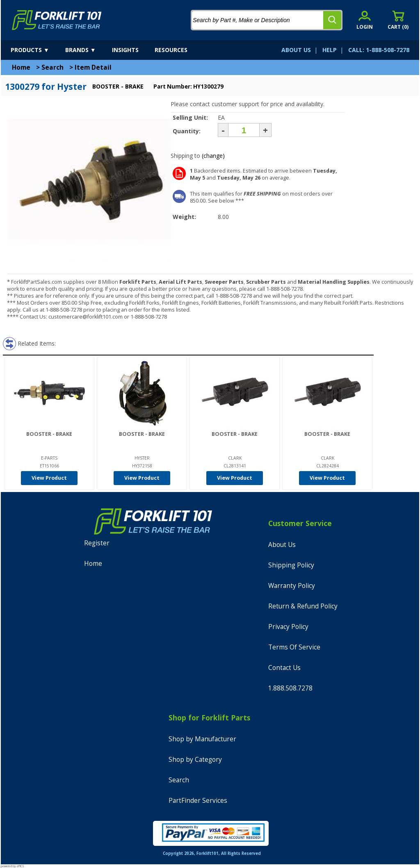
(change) (213, 156)
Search (52, 67)
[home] (57, 20)
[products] (37, 50)
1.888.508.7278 (290, 688)
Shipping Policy (291, 565)
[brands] (88, 50)
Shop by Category (195, 760)
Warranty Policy (292, 586)
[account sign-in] (365, 20)
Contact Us (284, 668)
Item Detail (93, 67)
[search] (332, 20)
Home (21, 67)
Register (97, 543)
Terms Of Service (294, 647)
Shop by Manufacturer (202, 739)
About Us (282, 545)
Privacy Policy (288, 627)
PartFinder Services (198, 801)
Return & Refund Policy (303, 606)
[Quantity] (244, 130)
